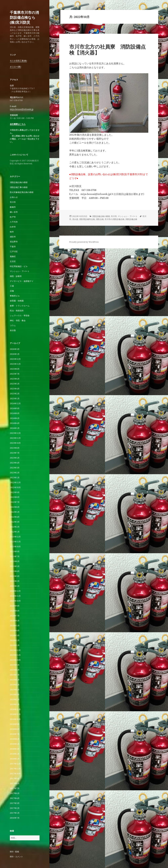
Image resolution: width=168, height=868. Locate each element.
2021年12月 (15, 537)
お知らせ (14, 197)
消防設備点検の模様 (19, 182)
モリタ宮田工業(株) (18, 61)
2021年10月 (15, 547)
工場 (12, 286)
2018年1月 (15, 759)
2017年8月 (15, 783)
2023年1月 (15, 478)
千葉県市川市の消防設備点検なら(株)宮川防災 (24, 17)
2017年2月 (15, 808)
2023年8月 (15, 448)
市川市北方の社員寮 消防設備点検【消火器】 (107, 50)
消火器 (75, 219)
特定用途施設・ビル (19, 266)
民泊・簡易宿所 (17, 311)
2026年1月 (15, 354)
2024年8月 (15, 413)
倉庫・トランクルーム (20, 306)
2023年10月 (15, 443)
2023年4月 (15, 463)
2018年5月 (15, 744)
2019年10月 (15, 660)
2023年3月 (15, 468)
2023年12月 (15, 433)
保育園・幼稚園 (17, 301)
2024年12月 (15, 403)
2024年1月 (15, 428)
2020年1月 (15, 645)
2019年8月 (15, 670)
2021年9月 (15, 551)
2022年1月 (15, 532)
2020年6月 (15, 621)
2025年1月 (15, 399)
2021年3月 (15, 576)
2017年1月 (15, 813)
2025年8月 (15, 369)
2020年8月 (15, 611)
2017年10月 (15, 774)
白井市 (13, 227)
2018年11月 (15, 714)
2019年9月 (15, 665)
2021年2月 (15, 581)
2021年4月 (15, 571)
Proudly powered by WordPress (84, 242)
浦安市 (13, 237)
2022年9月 (15, 492)
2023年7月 (15, 453)
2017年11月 (15, 769)
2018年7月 (15, 734)
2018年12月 (15, 709)
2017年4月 (15, 798)
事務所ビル (15, 296)
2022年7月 (15, 502)
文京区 (13, 261)
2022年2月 (15, 527)
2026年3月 (15, 349)
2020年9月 (15, 606)
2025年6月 (15, 379)
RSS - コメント (16, 857)
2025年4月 (15, 389)
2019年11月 (15, 655)
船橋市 (13, 207)
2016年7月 (15, 818)
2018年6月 (15, 739)
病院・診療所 (16, 276)
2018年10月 (15, 719)
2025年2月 (15, 394)
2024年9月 (15, 408)
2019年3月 (15, 695)
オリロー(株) (15, 67)
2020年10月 (15, 601)
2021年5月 (15, 566)
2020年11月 (15, 596)
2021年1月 (15, 586)
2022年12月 (15, 482)
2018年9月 (15, 724)
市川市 (13, 202)
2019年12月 (15, 650)
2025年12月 (15, 359)
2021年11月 (15, 542)
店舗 (12, 291)
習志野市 (14, 242)
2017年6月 (15, 793)
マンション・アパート (20, 271)
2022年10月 (15, 487)
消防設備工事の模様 (19, 187)
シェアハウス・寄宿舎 (20, 316)
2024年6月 (15, 418)
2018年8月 (15, 729)
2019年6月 (15, 680)
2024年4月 (15, 423)
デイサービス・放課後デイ (22, 281)
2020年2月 (15, 640)
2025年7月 (15, 374)
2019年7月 (15, 675)
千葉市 (13, 247)
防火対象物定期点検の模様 (22, 192)
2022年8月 (15, 497)
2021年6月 (15, 561)
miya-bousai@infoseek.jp (22, 109)
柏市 (12, 232)
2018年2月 (15, 754)
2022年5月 (15, 512)
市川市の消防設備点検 (115, 219)
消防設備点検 (131, 219)
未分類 (13, 330)
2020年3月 (15, 635)
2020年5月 (15, 626)
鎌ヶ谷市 (14, 212)
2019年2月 (15, 699)
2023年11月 (15, 438)
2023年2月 (15, 473)
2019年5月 (15, 685)
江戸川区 (14, 251)
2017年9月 (15, 779)
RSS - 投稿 (14, 852)
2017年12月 (15, 764)
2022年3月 (15, 522)
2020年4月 (15, 631)
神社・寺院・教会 (18, 320)
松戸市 (13, 217)
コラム (13, 325)
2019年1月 (15, 704)
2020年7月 (15, 616)
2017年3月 (15, 803)
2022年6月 (15, 507)
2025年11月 (15, 364)
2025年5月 (15, 384)
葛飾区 (13, 256)
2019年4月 (15, 690)
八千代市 (14, 222)
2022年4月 (15, 517)
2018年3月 (15, 749)
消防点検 (100, 219)
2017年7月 (15, 788)
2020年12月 (15, 591)
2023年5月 (15, 458)
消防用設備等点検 (87, 219)
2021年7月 (15, 556)
